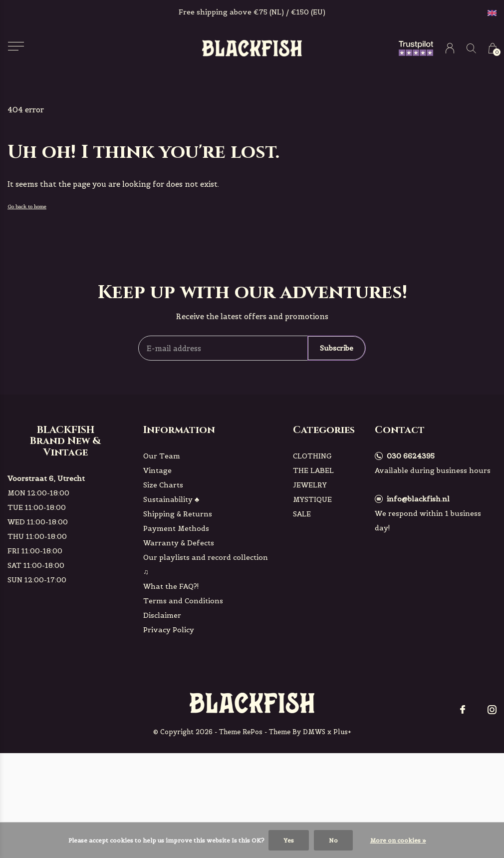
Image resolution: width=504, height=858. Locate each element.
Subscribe (337, 348)
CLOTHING (312, 456)
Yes (289, 840)
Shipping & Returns (178, 514)
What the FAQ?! (171, 586)
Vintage (157, 470)
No (333, 840)
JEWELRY (310, 485)
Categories (324, 430)
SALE (302, 514)
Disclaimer (162, 615)
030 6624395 (411, 456)
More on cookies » (398, 840)
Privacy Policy (169, 630)
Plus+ (342, 732)
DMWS (314, 732)
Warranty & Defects (179, 543)
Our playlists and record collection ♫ (206, 565)
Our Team (162, 456)
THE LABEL (313, 470)
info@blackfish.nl (418, 499)
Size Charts (163, 485)
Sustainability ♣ (171, 499)
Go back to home (27, 207)
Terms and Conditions (183, 601)
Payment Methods (176, 528)
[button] (16, 46)
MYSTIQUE (312, 499)
